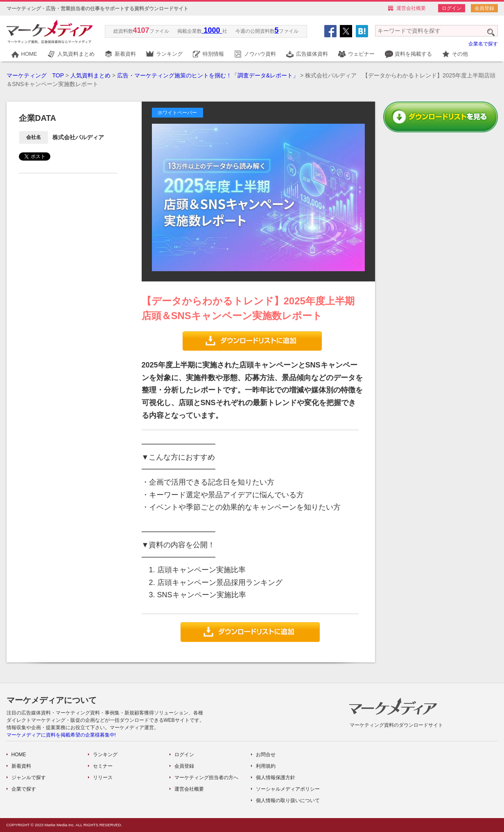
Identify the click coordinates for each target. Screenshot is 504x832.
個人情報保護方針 (276, 778)
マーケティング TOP (35, 75)
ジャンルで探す (29, 778)
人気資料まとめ (76, 54)
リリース (103, 778)
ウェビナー (361, 54)
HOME (29, 54)
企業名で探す (483, 44)
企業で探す (24, 789)
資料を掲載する (413, 54)
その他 (460, 54)
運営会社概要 (411, 8)
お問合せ (266, 755)
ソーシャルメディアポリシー (288, 789)
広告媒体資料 (312, 54)
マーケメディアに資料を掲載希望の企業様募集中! (61, 735)
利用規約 (266, 766)
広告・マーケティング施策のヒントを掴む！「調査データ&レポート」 (208, 75)
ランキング (169, 54)
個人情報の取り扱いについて (288, 800)
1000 (212, 30)
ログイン (452, 8)
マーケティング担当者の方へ (206, 778)
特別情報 (213, 54)
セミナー (103, 766)
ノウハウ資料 (260, 54)
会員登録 (484, 8)
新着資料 (125, 54)
